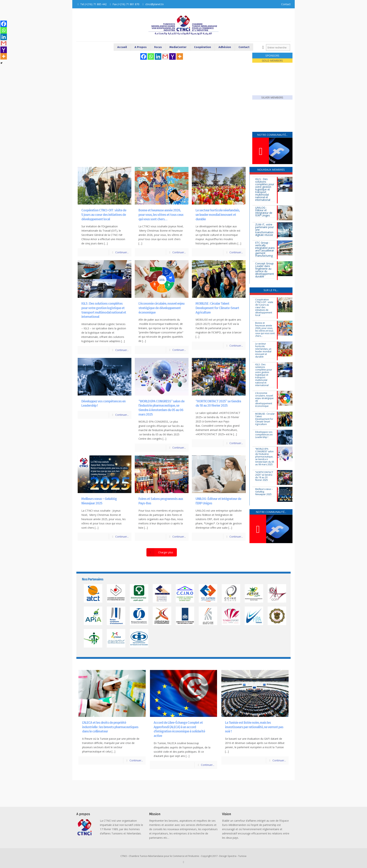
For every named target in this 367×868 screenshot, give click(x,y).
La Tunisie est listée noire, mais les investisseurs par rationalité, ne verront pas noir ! (254, 727)
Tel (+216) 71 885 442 (93, 4)
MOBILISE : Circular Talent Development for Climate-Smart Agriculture (217, 308)
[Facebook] (144, 56)
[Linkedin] (158, 56)
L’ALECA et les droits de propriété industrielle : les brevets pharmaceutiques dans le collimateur (110, 727)
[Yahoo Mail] (172, 56)
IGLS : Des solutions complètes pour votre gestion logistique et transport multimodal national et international (104, 310)
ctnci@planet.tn (154, 4)
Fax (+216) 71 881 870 (126, 4)
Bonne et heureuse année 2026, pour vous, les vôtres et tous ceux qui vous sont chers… (161, 215)
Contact (286, 4)
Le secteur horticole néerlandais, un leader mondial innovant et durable (218, 215)
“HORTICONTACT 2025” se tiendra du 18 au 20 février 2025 (218, 403)
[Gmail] (165, 56)
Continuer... (122, 252)
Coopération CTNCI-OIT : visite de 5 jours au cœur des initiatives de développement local (104, 215)
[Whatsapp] (151, 56)
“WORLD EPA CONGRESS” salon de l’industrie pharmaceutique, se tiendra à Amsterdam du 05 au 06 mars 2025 (161, 408)
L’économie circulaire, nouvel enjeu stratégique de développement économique (161, 308)
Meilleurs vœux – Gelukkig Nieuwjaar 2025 (99, 501)
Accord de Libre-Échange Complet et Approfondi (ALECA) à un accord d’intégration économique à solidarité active (179, 729)
